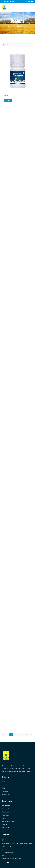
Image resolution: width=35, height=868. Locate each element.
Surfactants (5, 827)
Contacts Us (6, 794)
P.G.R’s (4, 818)
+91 (9, 1)
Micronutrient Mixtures (9, 821)
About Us (5, 785)
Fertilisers (5, 824)
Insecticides (6, 806)
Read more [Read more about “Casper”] (8, 100)
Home (10, 27)
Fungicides (5, 812)
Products (17, 27)
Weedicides (6, 815)
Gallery (4, 788)
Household (5, 809)
